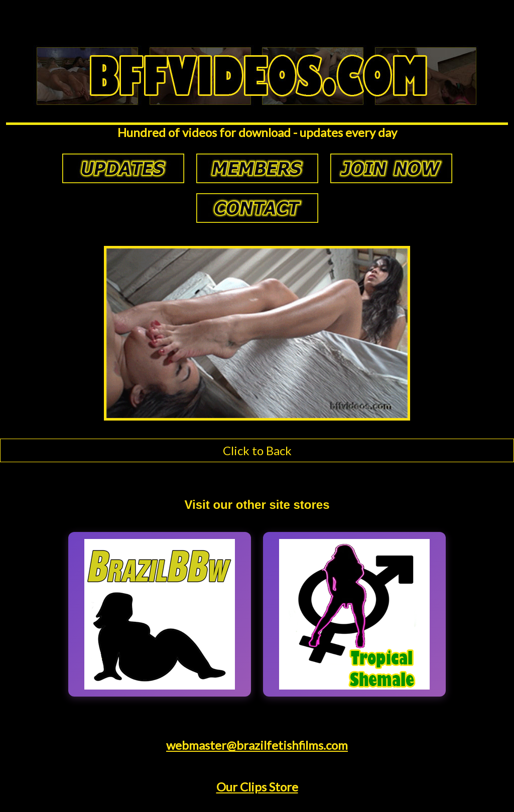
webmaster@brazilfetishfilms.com (257, 745)
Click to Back (257, 450)
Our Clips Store (257, 787)
